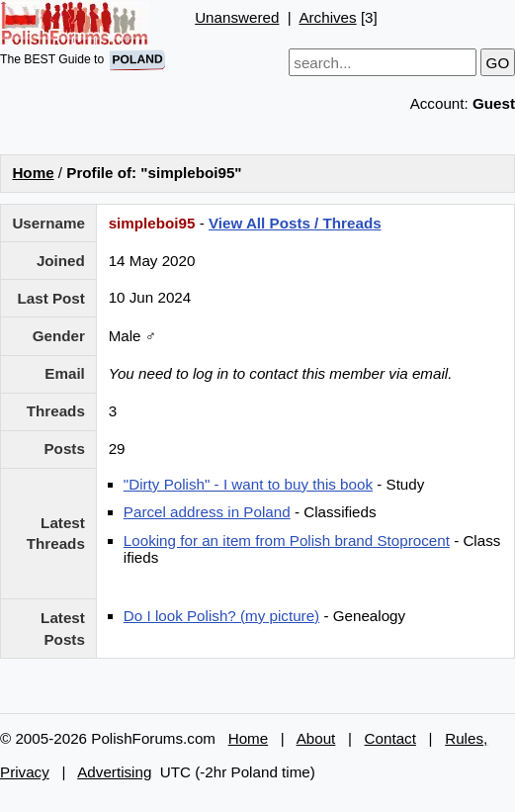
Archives (327, 17)
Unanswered (237, 17)
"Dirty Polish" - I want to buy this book (248, 484)
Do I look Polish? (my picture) (221, 616)
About (316, 738)
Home (33, 173)
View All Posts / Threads (295, 223)
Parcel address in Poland (207, 512)
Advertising (114, 772)
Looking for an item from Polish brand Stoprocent (287, 541)
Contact (390, 738)
